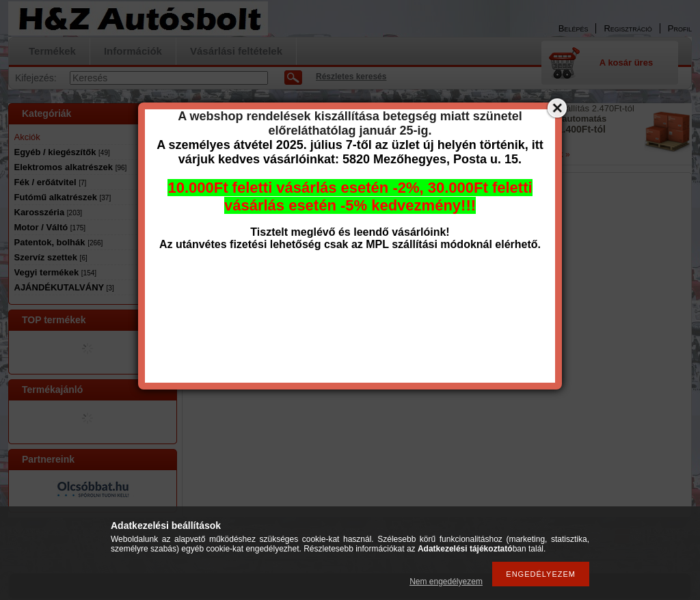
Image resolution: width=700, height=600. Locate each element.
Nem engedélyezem (446, 582)
